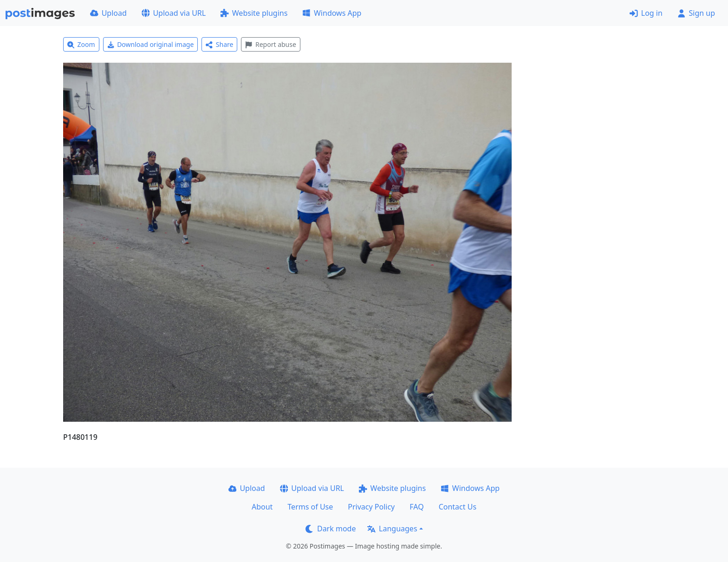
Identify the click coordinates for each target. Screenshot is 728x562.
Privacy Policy (371, 507)
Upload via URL (174, 13)
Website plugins (254, 13)
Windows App (332, 13)
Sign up (696, 13)
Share (219, 44)
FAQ (416, 507)
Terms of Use (310, 507)
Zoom (81, 44)
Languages (392, 529)
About (262, 507)
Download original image (151, 44)
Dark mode (331, 529)
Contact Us (458, 507)
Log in (646, 13)
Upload (108, 13)
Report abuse (270, 44)
